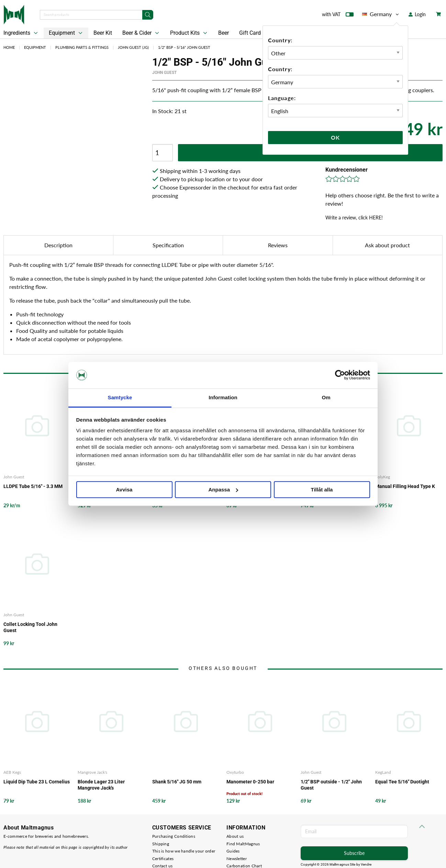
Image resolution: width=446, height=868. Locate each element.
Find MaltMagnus (243, 844)
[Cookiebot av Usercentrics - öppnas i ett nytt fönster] (340, 375)
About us (235, 836)
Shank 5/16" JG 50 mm (177, 782)
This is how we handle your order (184, 851)
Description (58, 245)
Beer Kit (103, 33)
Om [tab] (326, 397)
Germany (381, 14)
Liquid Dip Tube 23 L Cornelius (37, 782)
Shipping (161, 844)
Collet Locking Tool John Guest (30, 627)
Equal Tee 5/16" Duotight (402, 782)
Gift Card (250, 33)
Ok (335, 137)
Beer (224, 33)
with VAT (338, 16)
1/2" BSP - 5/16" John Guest (184, 47)
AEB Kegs (12, 772)
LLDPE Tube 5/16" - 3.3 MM (33, 486)
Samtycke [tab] (120, 397)
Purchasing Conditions (174, 836)
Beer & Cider (141, 33)
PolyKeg (383, 477)
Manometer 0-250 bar (250, 782)
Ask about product (387, 245)
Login (417, 14)
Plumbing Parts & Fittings (82, 47)
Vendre (366, 864)
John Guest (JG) (133, 47)
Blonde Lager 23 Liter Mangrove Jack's (101, 785)
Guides (233, 851)
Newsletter (237, 859)
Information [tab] (223, 397)
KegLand (383, 772)
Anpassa (223, 490)
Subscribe (354, 853)
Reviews (278, 245)
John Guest (164, 73)
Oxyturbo (235, 772)
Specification (168, 245)
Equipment (66, 33)
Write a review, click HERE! (354, 218)
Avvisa (124, 490)
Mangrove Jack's (92, 772)
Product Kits (189, 33)
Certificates (163, 859)
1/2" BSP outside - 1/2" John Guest (331, 785)
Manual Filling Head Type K (405, 486)
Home (9, 47)
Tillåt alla (322, 490)
